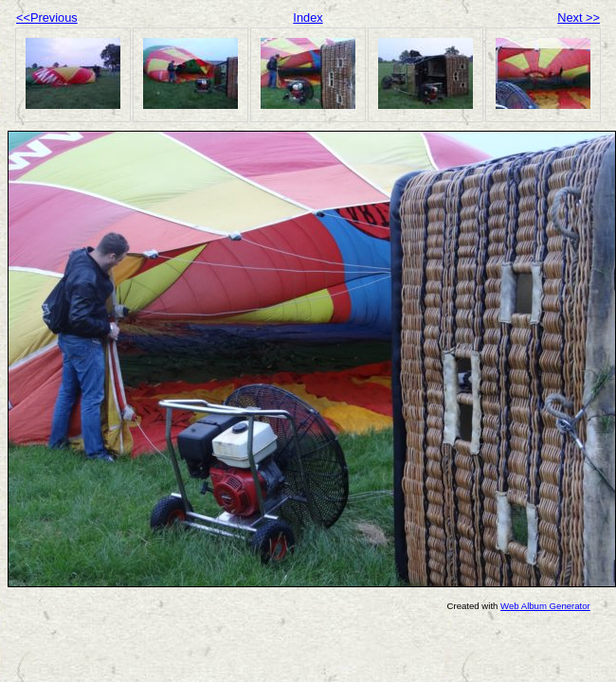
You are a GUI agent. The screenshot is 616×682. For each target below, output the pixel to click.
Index (308, 18)
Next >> (579, 18)
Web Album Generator (545, 606)
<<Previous (47, 18)
